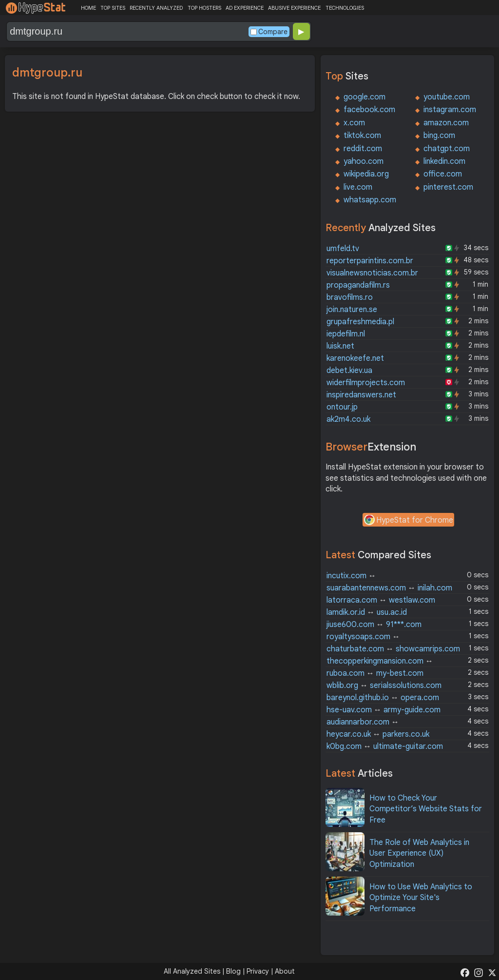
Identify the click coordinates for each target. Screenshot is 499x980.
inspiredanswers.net (361, 395)
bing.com (439, 136)
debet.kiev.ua (349, 371)
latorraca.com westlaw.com (381, 600)
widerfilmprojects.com (366, 383)
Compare (269, 32)
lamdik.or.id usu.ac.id (367, 612)
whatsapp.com (370, 200)
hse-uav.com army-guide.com (384, 710)
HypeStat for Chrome (408, 521)
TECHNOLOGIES (345, 8)
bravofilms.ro (350, 297)
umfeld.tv (343, 249)
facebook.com (369, 110)
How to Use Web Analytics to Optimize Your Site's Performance (421, 898)
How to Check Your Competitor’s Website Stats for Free (426, 809)
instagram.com (450, 110)
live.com (358, 187)
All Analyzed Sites (192, 971)
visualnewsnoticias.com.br (372, 273)
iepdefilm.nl (346, 334)
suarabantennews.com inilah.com (389, 588)
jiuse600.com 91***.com (374, 625)
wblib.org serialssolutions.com (384, 686)
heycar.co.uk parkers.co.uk (378, 734)
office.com (443, 174)
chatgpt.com (447, 149)
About (285, 971)
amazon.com (446, 123)
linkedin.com (444, 161)
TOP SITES (113, 8)
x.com (354, 123)
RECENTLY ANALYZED (156, 8)
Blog (233, 971)
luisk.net (340, 346)
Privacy (258, 971)
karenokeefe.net (355, 358)
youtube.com (447, 97)
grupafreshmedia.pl (360, 322)
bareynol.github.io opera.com (383, 698)
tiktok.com (362, 136)
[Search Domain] (127, 31)
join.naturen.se (352, 310)
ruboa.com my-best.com (375, 673)
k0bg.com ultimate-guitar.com (385, 746)
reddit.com (363, 149)
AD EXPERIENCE (245, 8)
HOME (88, 8)
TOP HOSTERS (204, 8)
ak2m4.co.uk (348, 419)
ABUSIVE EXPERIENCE (294, 8)
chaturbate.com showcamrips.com (393, 649)
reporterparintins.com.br (370, 261)
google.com (365, 97)
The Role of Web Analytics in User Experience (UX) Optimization (419, 853)
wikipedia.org (366, 174)
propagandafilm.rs (358, 285)
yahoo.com (364, 161)
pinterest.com (448, 187)
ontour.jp (342, 407)
